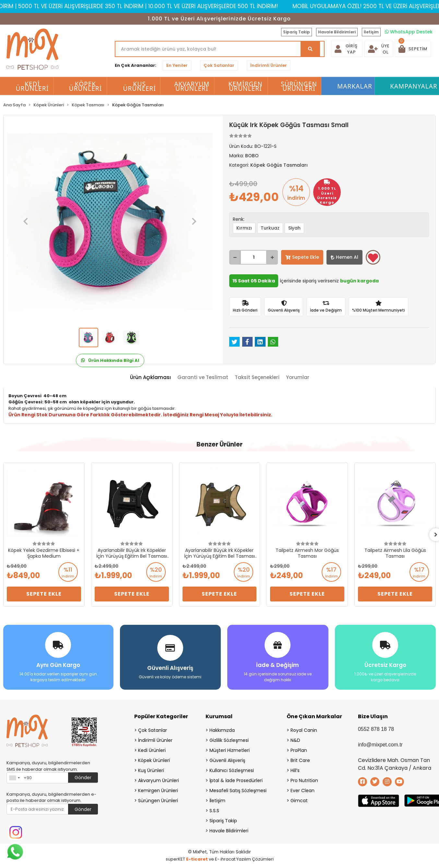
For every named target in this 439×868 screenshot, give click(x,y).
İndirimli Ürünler (269, 65)
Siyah (294, 228)
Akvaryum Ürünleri (159, 780)
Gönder (83, 778)
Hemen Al (344, 257)
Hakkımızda (222, 730)
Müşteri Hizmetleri (230, 750)
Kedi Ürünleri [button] (32, 86)
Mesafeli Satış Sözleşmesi (238, 791)
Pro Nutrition (304, 780)
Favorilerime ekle (373, 258)
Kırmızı (244, 228)
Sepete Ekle (302, 257)
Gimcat (299, 801)
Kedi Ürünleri (152, 750)
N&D (295, 740)
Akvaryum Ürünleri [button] (192, 86)
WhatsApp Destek (409, 32)
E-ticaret (197, 859)
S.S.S (214, 811)
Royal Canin (304, 730)
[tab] (150, 378)
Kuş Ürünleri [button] (139, 86)
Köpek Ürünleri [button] (86, 86)
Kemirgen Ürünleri (158, 791)
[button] (413, 49)
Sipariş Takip (297, 32)
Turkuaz (270, 228)
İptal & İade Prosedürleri (236, 780)
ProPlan (299, 750)
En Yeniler (177, 65)
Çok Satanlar (219, 65)
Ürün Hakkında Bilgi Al (110, 360)
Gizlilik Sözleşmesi (229, 740)
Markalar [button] (355, 86)
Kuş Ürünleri (151, 770)
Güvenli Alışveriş (227, 760)
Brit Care (300, 760)
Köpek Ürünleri (154, 760)
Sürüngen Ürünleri (158, 801)
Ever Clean (303, 791)
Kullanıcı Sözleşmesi (232, 770)
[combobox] (14, 778)
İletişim (371, 32)
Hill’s (295, 770)
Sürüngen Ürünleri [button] (299, 86)
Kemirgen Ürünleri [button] (245, 86)
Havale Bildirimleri (337, 32)
